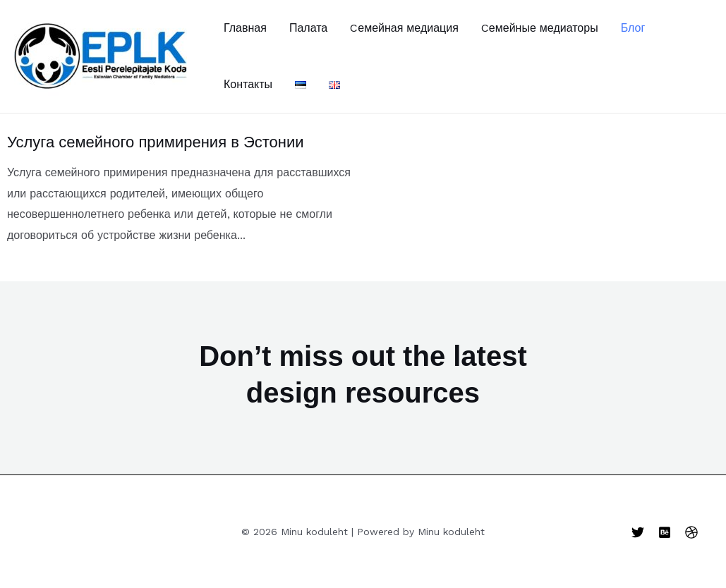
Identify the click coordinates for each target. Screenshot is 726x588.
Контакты (248, 84)
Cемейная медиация (404, 28)
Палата (308, 28)
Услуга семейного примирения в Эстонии (156, 142)
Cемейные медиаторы (540, 28)
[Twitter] (638, 532)
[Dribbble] (691, 532)
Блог (633, 28)
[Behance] (665, 532)
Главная (245, 28)
